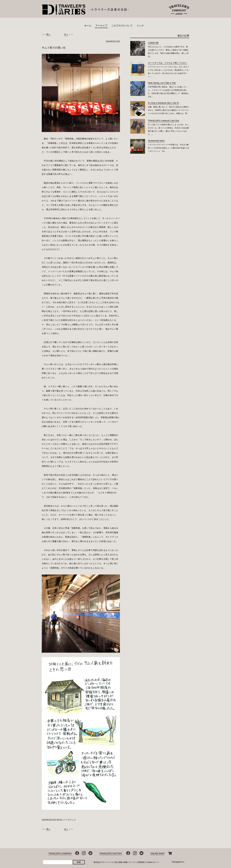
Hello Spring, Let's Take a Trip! (162, 83)
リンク (140, 26)
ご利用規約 (140, 862)
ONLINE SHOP (158, 853)
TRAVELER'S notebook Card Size (164, 121)
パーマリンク (70, 820)
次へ (66, 34)
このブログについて (122, 26)
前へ (49, 34)
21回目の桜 (153, 43)
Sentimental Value (156, 141)
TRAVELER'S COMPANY (60, 853)
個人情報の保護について (124, 862)
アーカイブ (101, 26)
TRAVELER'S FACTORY (111, 853)
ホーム (88, 26)
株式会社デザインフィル (103, 862)
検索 (79, 862)
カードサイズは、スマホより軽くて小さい (168, 63)
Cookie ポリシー (153, 862)
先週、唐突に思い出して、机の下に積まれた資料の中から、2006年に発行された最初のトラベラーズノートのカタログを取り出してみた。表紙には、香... (169, 110)
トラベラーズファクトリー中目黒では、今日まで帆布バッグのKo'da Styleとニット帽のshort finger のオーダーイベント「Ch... (169, 148)
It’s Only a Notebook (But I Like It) (163, 103)
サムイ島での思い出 (54, 48)
